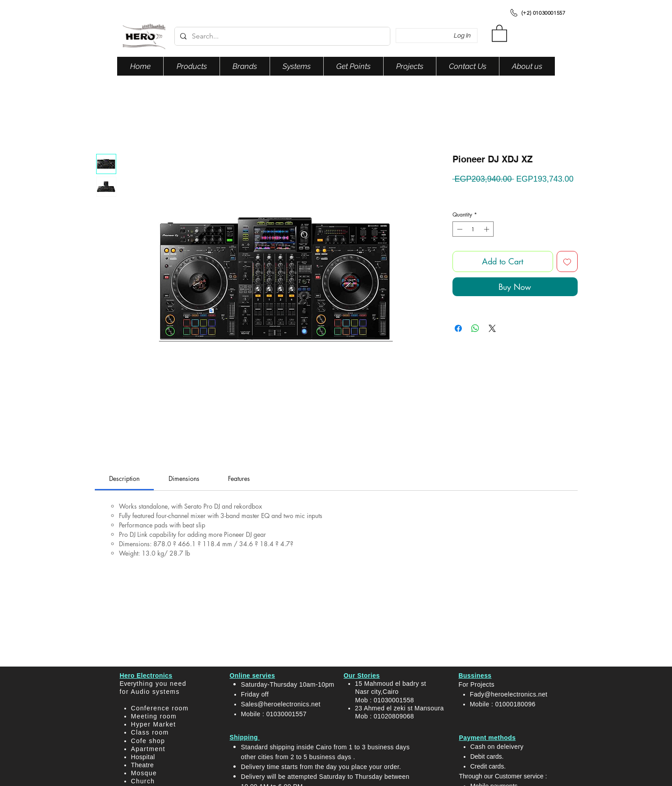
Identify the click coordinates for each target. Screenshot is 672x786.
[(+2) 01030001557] (537, 13)
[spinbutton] (473, 229)
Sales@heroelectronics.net (281, 704)
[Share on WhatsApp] (475, 328)
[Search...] (281, 36)
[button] (499, 33)
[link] (124, 478)
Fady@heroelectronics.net (509, 694)
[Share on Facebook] (458, 328)
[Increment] (487, 229)
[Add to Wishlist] (567, 261)
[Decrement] (459, 229)
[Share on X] (492, 328)
